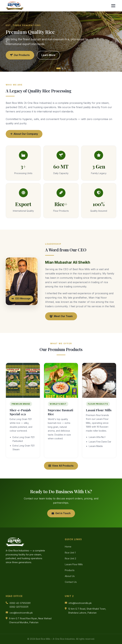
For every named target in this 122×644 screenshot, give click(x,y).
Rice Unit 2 (70, 558)
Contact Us (71, 582)
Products (70, 570)
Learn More (48, 55)
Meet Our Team (61, 316)
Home (68, 547)
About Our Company (24, 134)
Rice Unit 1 (70, 553)
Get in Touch (61, 513)
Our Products (20, 55)
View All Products (61, 466)
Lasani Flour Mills (74, 564)
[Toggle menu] (113, 6)
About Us (70, 576)
